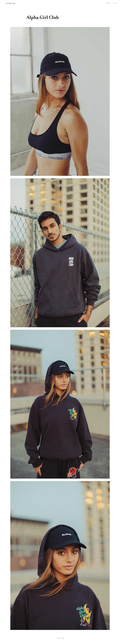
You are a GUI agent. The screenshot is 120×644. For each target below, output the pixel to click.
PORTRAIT (109, 3)
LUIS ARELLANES (10, 3)
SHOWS (115, 3)
